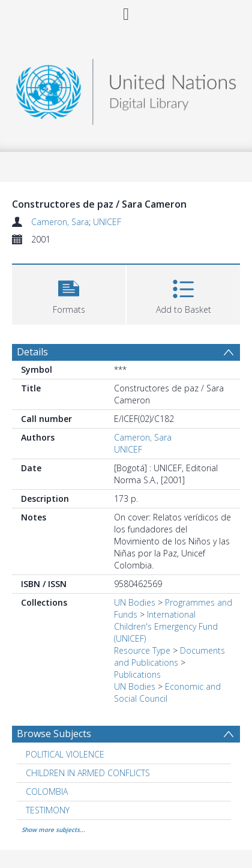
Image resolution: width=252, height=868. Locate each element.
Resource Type (142, 650)
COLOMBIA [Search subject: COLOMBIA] (47, 791)
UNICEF (107, 222)
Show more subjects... (53, 830)
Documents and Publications (169, 656)
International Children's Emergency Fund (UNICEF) (166, 626)
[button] (69, 293)
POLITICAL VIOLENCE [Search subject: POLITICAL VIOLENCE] (65, 754)
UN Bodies (135, 602)
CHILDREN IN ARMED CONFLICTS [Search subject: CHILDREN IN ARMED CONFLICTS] (88, 773)
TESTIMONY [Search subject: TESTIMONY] (48, 810)
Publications (137, 674)
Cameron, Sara (60, 222)
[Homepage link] (126, 89)
